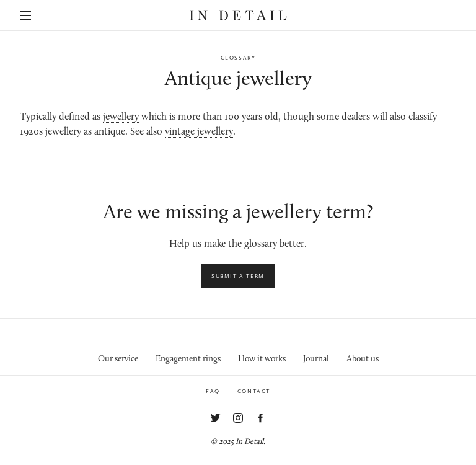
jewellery (121, 117)
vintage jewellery (199, 132)
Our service (118, 359)
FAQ (213, 391)
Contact (254, 391)
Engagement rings (188, 359)
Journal (316, 359)
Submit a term (238, 276)
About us (363, 359)
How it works (262, 359)
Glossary (238, 58)
